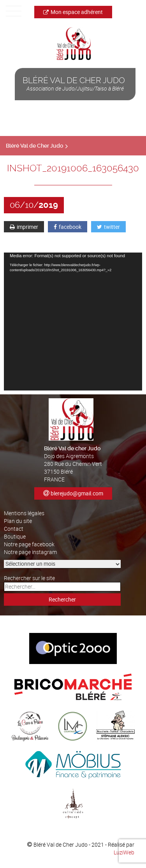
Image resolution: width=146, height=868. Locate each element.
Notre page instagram (30, 552)
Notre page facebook (29, 544)
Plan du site (18, 521)
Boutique (15, 536)
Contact (14, 529)
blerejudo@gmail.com (77, 493)
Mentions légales (24, 513)
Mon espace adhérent (73, 12)
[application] (73, 322)
